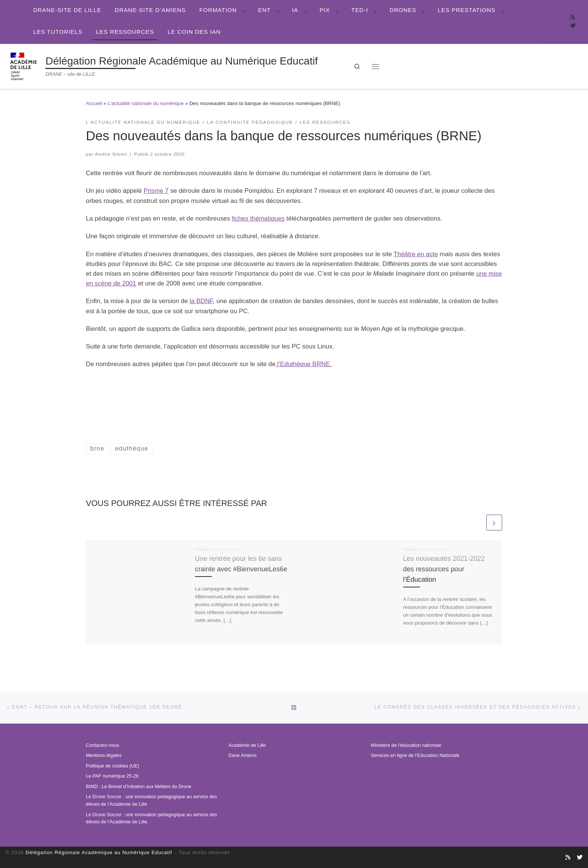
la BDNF (201, 301)
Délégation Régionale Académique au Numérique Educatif (99, 852)
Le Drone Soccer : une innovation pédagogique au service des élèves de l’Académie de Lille (151, 800)
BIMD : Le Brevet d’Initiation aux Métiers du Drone (139, 787)
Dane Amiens (242, 755)
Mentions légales (104, 755)
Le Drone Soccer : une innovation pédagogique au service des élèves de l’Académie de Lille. (151, 818)
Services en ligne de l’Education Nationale (415, 755)
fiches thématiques (258, 219)
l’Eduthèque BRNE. (304, 364)
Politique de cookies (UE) (112, 766)
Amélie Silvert (111, 154)
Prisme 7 (156, 191)
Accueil (94, 103)
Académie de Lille (247, 745)
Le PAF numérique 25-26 (112, 776)
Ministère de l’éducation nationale (406, 745)
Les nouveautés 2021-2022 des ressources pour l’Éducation (445, 569)
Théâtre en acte (415, 254)
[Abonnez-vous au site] (573, 18)
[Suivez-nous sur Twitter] (573, 26)
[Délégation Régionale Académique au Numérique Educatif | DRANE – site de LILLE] (24, 65)
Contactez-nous (103, 745)
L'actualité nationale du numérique (146, 103)
